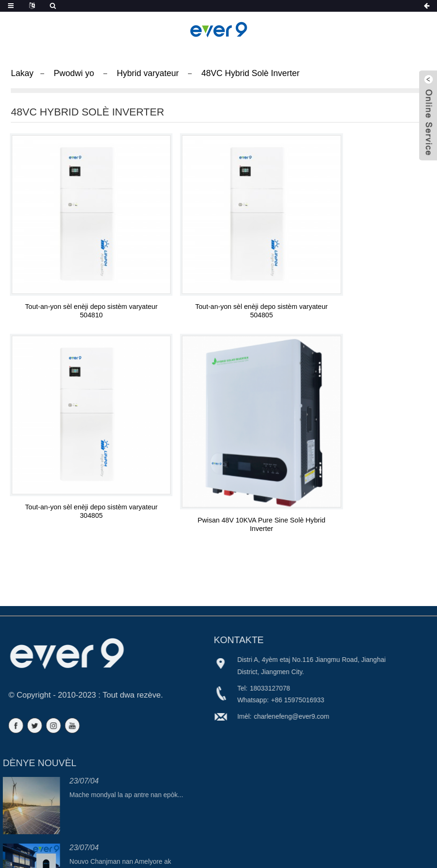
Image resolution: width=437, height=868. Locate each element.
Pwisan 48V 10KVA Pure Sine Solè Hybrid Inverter (77, 465)
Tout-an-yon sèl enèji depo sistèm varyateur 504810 (77, 281)
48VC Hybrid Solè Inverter (250, 73)
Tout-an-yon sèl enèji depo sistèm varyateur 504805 (218, 281)
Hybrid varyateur (148, 73)
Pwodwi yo (74, 73)
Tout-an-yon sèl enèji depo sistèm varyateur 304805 (360, 281)
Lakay (22, 73)
